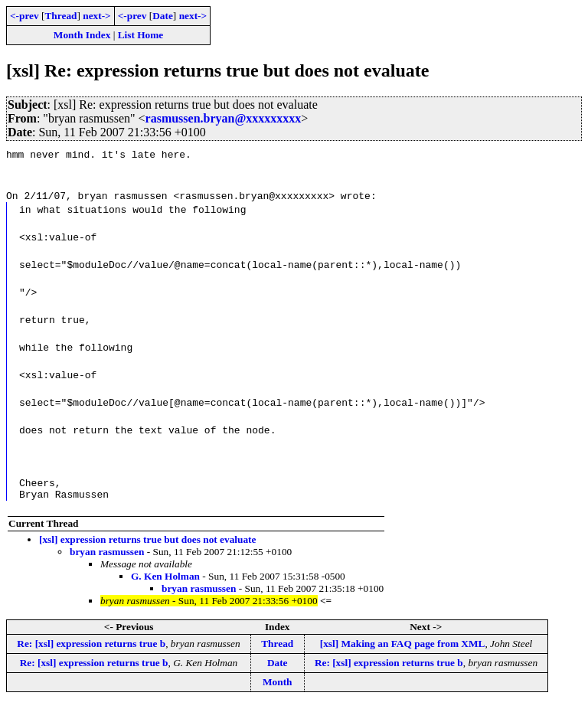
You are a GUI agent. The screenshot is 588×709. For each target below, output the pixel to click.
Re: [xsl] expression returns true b (91, 648)
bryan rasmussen (107, 556)
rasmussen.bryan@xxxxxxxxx (224, 118)
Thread (60, 16)
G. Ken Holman (165, 581)
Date (163, 16)
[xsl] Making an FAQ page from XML (403, 648)
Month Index (82, 35)
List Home (141, 35)
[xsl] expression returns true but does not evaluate (147, 544)
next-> (96, 16)
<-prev (24, 16)
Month (278, 686)
